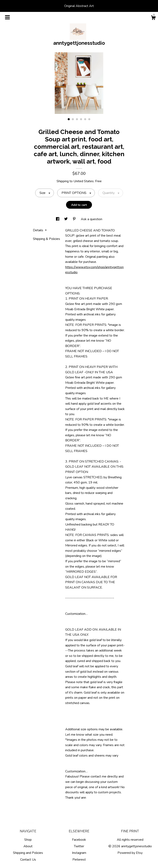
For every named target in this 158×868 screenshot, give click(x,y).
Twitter (79, 846)
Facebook (79, 840)
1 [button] (69, 119)
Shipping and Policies (28, 853)
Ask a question (92, 219)
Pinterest (79, 860)
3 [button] (77, 119)
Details (40, 230)
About (28, 846)
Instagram (79, 853)
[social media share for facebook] (58, 219)
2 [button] (73, 119)
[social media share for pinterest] (75, 219)
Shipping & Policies (46, 239)
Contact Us (28, 860)
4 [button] (81, 119)
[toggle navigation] (7, 17)
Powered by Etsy (130, 853)
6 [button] (89, 119)
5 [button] (85, 119)
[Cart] (153, 18)
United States (84, 181)
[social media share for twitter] (66, 219)
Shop (28, 840)
